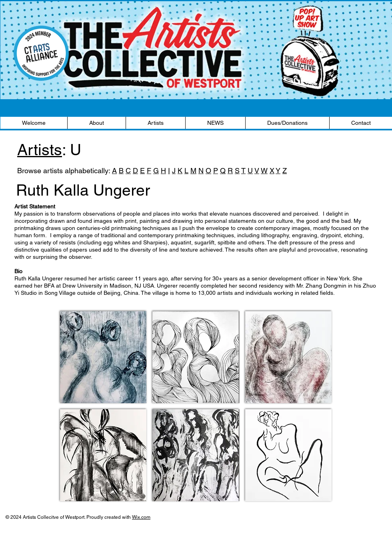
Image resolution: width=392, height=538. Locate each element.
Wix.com (141, 517)
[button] (103, 357)
